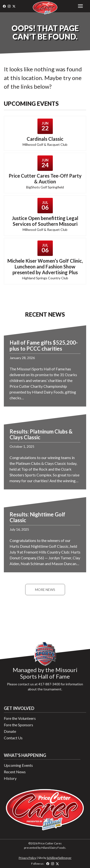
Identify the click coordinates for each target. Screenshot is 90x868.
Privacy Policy (27, 858)
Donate (10, 731)
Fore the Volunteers (20, 718)
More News (45, 590)
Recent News (15, 772)
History (10, 778)
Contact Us (13, 738)
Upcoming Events (18, 765)
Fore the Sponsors (18, 725)
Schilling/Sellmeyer (59, 858)
